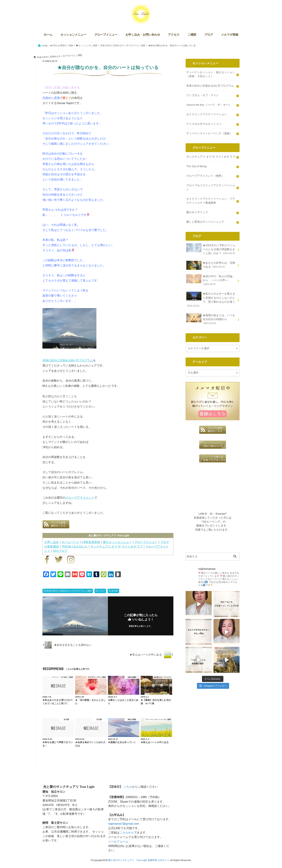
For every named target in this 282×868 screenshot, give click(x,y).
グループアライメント (80, 498)
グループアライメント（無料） (205, 176)
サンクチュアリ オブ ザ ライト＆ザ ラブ (117, 546)
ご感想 (192, 35)
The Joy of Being (196, 166)
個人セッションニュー (117, 542)
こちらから (127, 832)
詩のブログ (60, 551)
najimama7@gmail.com (124, 824)
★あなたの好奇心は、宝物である (211, 265)
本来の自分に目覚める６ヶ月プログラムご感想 (69, 591)
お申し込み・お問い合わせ (143, 35)
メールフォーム (118, 841)
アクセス (174, 35)
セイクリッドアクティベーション (207, 114)
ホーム (48, 35)
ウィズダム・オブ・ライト (203, 95)
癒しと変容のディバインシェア (205, 222)
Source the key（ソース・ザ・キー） (209, 105)
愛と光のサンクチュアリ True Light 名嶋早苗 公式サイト (139, 860)
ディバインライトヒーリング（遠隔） (209, 133)
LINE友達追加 (91, 542)
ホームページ (70, 542)
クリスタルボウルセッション (204, 124)
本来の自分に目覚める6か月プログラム (68, 360)
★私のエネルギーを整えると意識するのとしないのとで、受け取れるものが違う (211, 300)
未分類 (115, 591)
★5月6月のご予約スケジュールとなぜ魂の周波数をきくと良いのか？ (211, 249)
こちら (128, 787)
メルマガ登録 (230, 35)
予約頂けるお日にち (75, 546)
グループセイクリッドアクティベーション (211, 187)
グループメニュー (106, 35)
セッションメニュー (73, 35)
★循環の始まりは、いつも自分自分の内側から (211, 319)
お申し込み (52, 542)
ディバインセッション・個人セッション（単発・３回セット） (211, 74)
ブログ (209, 35)
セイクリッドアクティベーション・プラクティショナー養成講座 (211, 201)
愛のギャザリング (197, 212)
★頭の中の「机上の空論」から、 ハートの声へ (211, 280)
